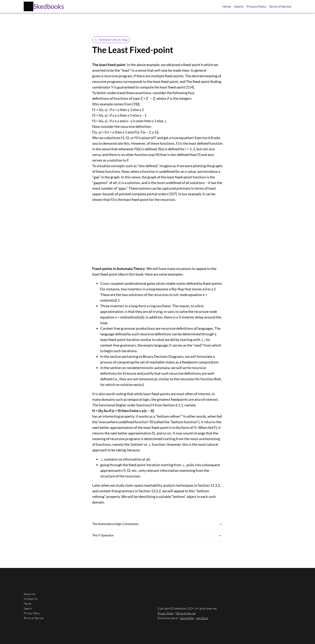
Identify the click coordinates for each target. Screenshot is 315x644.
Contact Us (31, 599)
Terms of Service (280, 6)
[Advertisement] (157, 234)
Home (227, 6)
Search (239, 6)
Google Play (187, 618)
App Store (202, 618)
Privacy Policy (256, 6)
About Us (29, 594)
